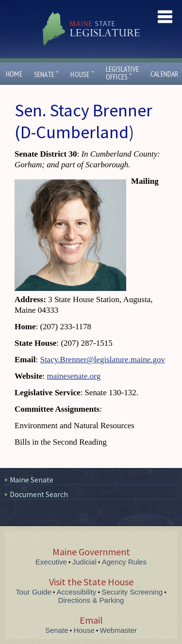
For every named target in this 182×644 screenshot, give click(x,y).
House (82, 74)
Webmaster (118, 630)
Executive (51, 562)
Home (14, 74)
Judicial (84, 562)
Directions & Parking (91, 600)
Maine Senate (32, 480)
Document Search (39, 494)
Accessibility (77, 592)
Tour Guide (33, 592)
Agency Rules (124, 562)
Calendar (165, 74)
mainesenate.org (74, 376)
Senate (47, 74)
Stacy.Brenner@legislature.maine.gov (102, 360)
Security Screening (132, 592)
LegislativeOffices (122, 73)
